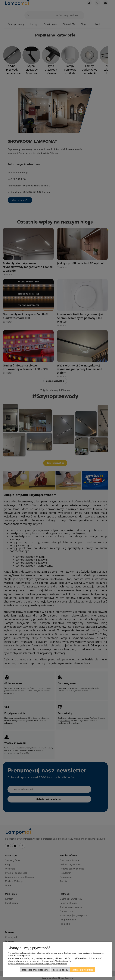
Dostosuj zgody (60, 970)
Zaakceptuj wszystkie (83, 970)
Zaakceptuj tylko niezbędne (35, 970)
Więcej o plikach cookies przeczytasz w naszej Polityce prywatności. (37, 964)
